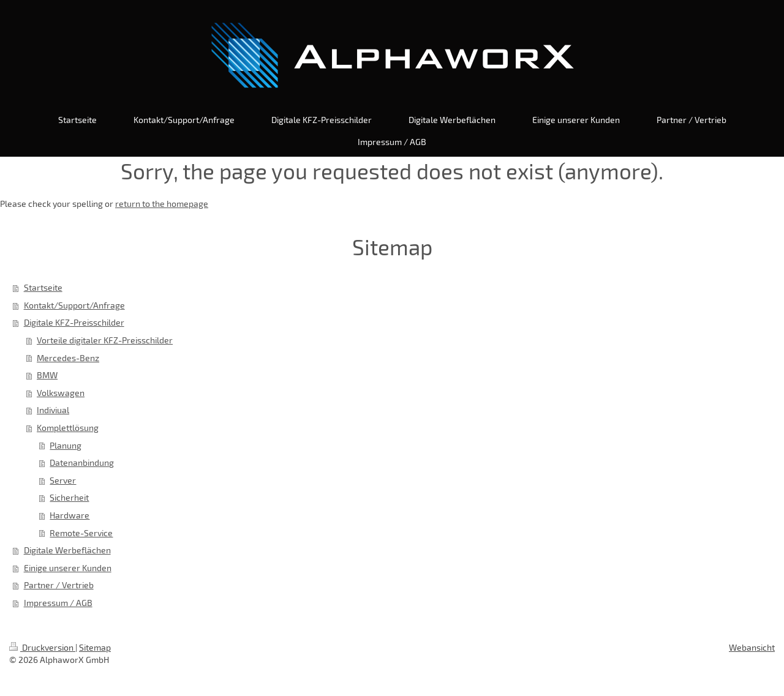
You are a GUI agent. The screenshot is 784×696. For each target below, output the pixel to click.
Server (63, 480)
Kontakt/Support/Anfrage (74, 305)
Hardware (70, 515)
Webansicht (752, 647)
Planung (66, 445)
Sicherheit (69, 497)
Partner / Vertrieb (59, 585)
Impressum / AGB (58, 603)
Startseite (43, 287)
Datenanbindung (82, 462)
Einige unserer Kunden (68, 568)
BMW (47, 375)
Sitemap (95, 647)
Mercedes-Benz (68, 358)
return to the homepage (162, 204)
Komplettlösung (68, 428)
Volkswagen (61, 393)
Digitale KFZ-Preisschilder (74, 322)
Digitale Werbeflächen (67, 550)
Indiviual (53, 410)
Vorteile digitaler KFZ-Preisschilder (105, 340)
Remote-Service (81, 533)
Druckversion (42, 647)
